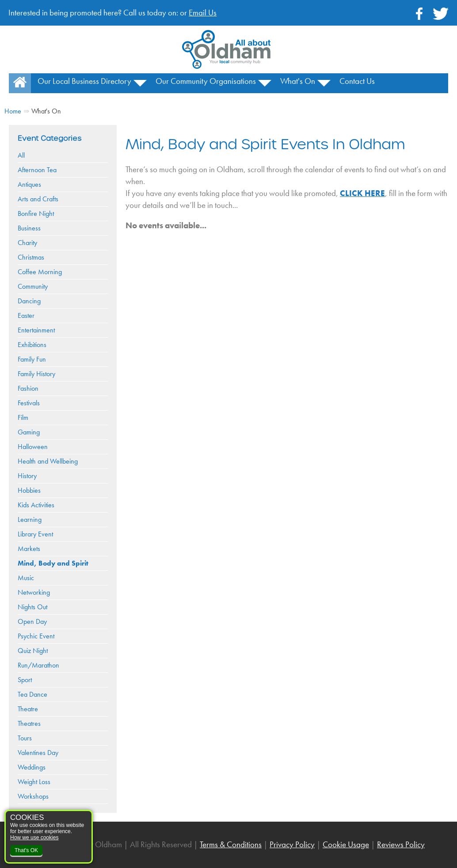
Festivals (29, 403)
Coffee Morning (40, 272)
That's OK (26, 850)
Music (26, 578)
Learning (30, 519)
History (27, 476)
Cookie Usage (346, 844)
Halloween (33, 447)
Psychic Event (36, 636)
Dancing (29, 301)
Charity (27, 243)
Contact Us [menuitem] (357, 81)
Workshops (33, 796)
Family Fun (32, 359)
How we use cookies (34, 838)
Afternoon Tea (37, 170)
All (21, 155)
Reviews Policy (401, 844)
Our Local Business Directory (84, 81)
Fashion (28, 388)
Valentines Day (38, 753)
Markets (29, 549)
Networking (34, 592)
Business (29, 228)
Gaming (29, 432)
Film (23, 417)
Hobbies (29, 490)
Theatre (28, 709)
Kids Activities (36, 505)
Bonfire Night (36, 213)
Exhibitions (32, 345)
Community (33, 286)
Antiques (29, 184)
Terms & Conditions (231, 844)
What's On (298, 81)
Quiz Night (33, 651)
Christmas (31, 257)
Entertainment (36, 330)
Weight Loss (34, 782)
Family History (36, 374)
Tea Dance (32, 694)
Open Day (32, 621)
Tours (25, 738)
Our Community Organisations (206, 81)
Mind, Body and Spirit (53, 563)
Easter (26, 315)
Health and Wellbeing (48, 461)
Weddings (32, 767)
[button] (140, 87)
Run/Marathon (38, 665)
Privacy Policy (292, 844)
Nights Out (32, 607)
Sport (25, 680)
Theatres (29, 723)
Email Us (203, 13)
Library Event (35, 534)
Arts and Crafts (38, 199)
